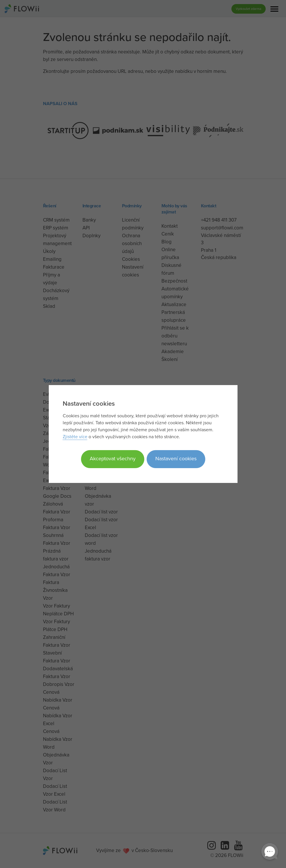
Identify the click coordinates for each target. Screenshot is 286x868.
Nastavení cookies (176, 458)
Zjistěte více (75, 436)
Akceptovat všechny (113, 458)
